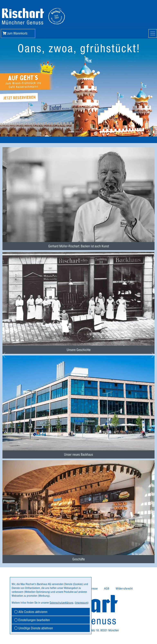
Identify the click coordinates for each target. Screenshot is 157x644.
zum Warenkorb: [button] (18, 33)
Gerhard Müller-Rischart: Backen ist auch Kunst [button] (79, 246)
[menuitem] (78, 194)
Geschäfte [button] (79, 559)
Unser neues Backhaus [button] (78, 454)
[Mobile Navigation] (153, 33)
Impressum (82, 603)
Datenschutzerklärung (62, 603)
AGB (107, 588)
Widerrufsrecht (124, 588)
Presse (94, 588)
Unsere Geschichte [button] (79, 350)
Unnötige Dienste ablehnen (34, 628)
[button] (71, 132)
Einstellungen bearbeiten (32, 620)
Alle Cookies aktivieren (31, 612)
